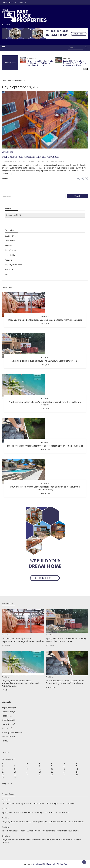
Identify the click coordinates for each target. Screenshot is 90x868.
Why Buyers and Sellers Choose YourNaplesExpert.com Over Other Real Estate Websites (45, 403)
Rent (7, 274)
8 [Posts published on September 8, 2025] (2, 769)
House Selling (10, 255)
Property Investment (13, 265)
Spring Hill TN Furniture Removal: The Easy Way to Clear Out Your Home (74, 63)
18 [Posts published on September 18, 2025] (40, 772)
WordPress (37, 864)
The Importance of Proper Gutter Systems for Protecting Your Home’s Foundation (45, 446)
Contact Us (22, 2)
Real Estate (9, 270)
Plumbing (8, 260)
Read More (6, 179)
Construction (10, 241)
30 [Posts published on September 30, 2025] (15, 778)
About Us (12, 2)
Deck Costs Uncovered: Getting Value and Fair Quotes (31, 157)
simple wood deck (58, 162)
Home (5, 2)
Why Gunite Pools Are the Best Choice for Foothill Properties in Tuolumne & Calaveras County (45, 488)
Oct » (10, 783)
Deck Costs (22, 162)
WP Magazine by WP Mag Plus (55, 864)
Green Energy (10, 250)
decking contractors (36, 162)
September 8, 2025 (10, 162)
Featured (8, 245)
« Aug (4, 783)
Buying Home (7, 152)
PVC (48, 162)
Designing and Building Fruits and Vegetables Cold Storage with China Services (40, 63)
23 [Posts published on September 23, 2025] (15, 775)
